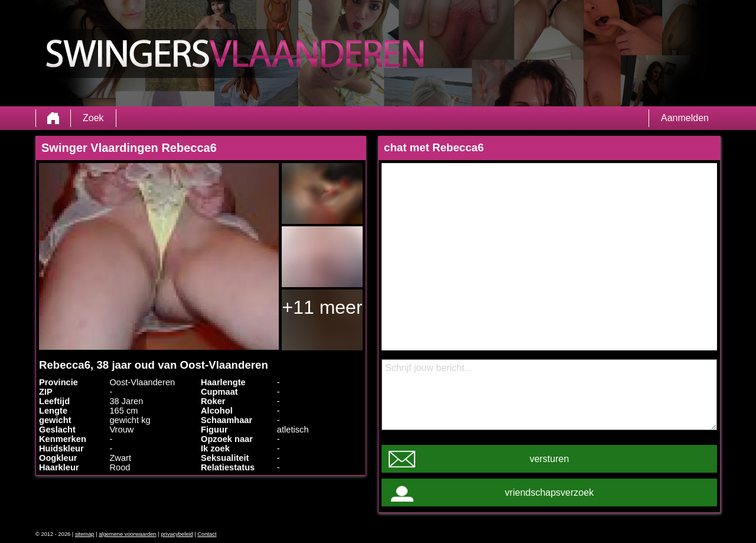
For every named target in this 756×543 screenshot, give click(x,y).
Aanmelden (685, 118)
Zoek (93, 118)
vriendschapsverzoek (549, 492)
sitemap (85, 534)
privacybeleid (177, 534)
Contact (207, 534)
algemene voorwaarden (128, 534)
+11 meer (322, 307)
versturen (550, 459)
